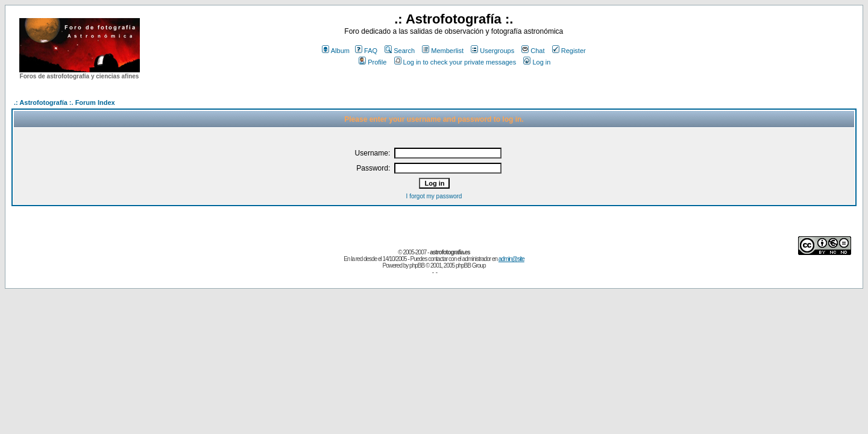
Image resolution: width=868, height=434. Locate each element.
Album (336, 51)
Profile (373, 62)
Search (400, 51)
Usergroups (492, 51)
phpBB (417, 266)
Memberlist (443, 51)
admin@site (511, 259)
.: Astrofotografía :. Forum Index (64, 102)
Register (569, 51)
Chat (533, 51)
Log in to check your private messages (455, 62)
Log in (537, 62)
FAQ (366, 51)
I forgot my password (434, 196)
